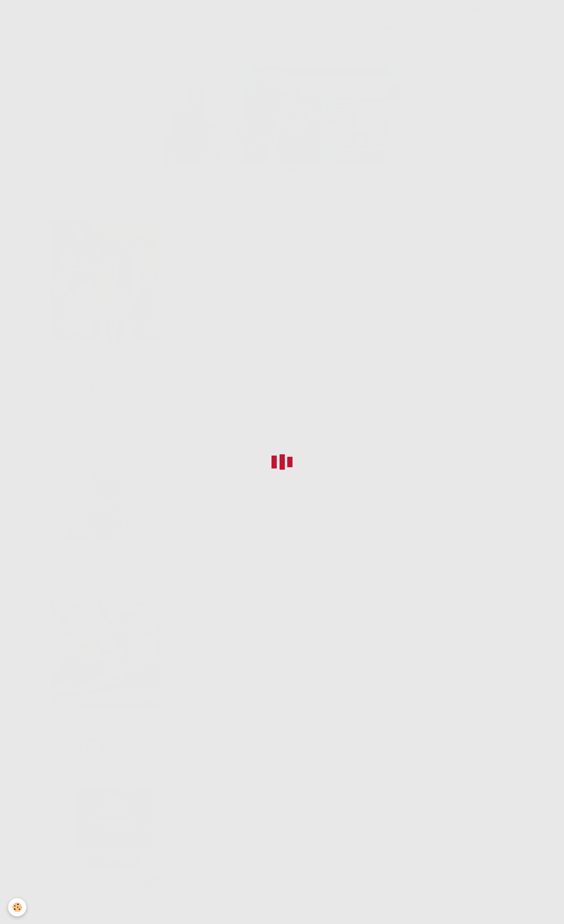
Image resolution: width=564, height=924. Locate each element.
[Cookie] (17, 907)
